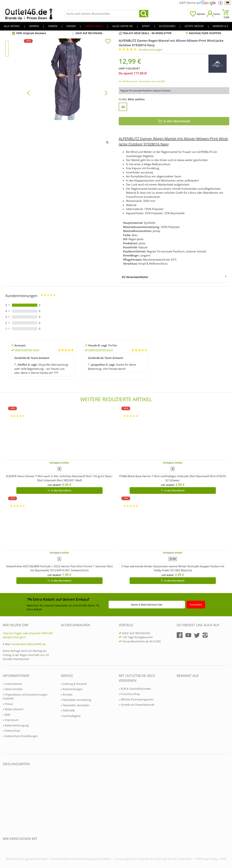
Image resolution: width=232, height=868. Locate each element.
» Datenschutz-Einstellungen (20, 736)
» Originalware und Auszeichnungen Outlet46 (25, 697)
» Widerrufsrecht (13, 709)
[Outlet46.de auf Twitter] (197, 635)
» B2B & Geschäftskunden (135, 689)
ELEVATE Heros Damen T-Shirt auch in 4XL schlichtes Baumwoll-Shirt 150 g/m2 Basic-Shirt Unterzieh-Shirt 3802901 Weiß (59, 478)
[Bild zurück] (28, 93)
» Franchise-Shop (129, 694)
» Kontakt (67, 694)
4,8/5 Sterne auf (197, 3)
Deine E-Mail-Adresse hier (147, 605)
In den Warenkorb (174, 121)
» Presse (8, 704)
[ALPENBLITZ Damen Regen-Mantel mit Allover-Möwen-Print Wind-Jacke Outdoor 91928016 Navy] (67, 93)
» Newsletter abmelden (75, 705)
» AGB (6, 715)
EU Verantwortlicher (135, 277)
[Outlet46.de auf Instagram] (205, 635)
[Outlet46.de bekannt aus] (179, 715)
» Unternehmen (12, 684)
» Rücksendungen (72, 689)
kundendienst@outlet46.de (29, 644)
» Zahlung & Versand (74, 684)
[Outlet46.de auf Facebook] (180, 635)
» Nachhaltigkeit (71, 716)
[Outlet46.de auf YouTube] (188, 635)
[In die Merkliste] (108, 42)
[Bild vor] (106, 93)
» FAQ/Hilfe (68, 710)
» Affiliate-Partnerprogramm (136, 699)
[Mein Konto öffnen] (214, 14)
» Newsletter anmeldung (76, 700)
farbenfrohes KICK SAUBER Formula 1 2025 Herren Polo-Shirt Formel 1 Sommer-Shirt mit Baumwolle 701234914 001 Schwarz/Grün (59, 568)
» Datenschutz (11, 731)
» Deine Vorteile (13, 689)
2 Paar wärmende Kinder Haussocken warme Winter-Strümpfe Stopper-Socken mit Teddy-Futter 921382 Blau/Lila (173, 568)
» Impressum (11, 720)
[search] (144, 14)
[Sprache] (228, 3)
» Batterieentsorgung (16, 725)
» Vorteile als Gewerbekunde (136, 705)
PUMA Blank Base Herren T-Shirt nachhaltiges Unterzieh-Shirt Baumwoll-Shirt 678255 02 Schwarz (173, 478)
